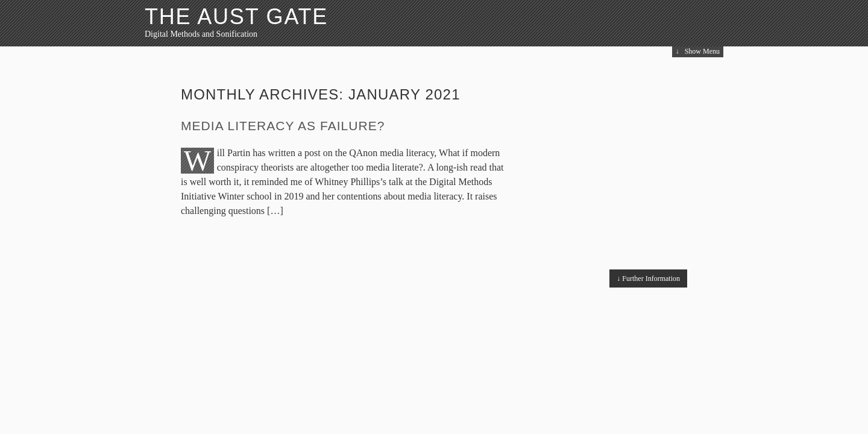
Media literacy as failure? (283, 126)
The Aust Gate (236, 17)
